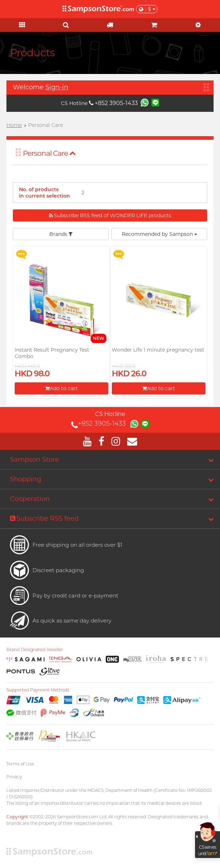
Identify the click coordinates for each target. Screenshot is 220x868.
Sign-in (57, 87)
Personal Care (49, 153)
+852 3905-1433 (113, 103)
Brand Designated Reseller (35, 650)
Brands (61, 234)
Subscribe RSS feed (44, 519)
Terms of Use (20, 764)
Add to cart (61, 388)
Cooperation (30, 499)
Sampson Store (34, 460)
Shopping (26, 479)
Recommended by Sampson (159, 234)
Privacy (14, 777)
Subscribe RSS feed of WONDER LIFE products (110, 215)
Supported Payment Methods (38, 690)
